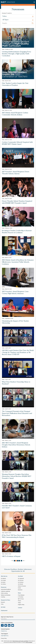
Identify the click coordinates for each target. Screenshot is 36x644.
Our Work (20, 576)
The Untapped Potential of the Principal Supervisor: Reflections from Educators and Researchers (17, 413)
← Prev (12, 561)
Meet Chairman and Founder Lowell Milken (21, 641)
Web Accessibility (29, 642)
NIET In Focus (21, 599)
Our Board (3, 582)
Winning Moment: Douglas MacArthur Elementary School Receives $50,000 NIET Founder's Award (17, 476)
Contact (20, 608)
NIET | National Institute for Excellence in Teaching (8, 2)
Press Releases (21, 595)
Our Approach (21, 579)
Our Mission (3, 579)
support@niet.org (5, 636)
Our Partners (21, 582)
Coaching (3, 597)
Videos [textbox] (4, 16)
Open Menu (34, 2)
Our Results (20, 584)
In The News (21, 597)
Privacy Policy (4, 639)
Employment (4, 611)
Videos (19, 603)
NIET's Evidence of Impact (11, 556)
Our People (3, 580)
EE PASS (3, 607)
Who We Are (4, 576)
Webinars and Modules (6, 595)
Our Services (21, 580)
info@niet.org (4, 631)
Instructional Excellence (6, 590)
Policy (2, 604)
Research (3, 602)
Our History (3, 584)
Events (19, 588)
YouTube (13, 625)
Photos (19, 601)
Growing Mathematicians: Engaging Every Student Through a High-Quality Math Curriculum (17, 54)
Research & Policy (6, 600)
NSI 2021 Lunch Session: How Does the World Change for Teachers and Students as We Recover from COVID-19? (18, 352)
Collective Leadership (5, 591)
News (19, 593)
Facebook (2, 625)
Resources (4, 587)
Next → (24, 561)
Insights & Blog (21, 605)
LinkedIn (9, 625)
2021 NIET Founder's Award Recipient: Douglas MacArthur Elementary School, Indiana (16, 445)
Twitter (6, 625)
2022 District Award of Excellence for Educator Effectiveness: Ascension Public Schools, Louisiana (18, 262)
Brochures (20, 590)
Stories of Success (22, 586)
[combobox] (18, 16)
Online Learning (4, 593)
